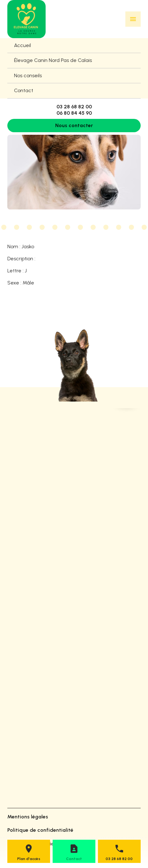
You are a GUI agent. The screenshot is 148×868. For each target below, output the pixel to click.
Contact (24, 90)
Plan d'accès (29, 859)
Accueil (22, 45)
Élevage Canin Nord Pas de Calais (53, 60)
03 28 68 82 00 (74, 107)
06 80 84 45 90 (74, 113)
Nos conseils (28, 75)
